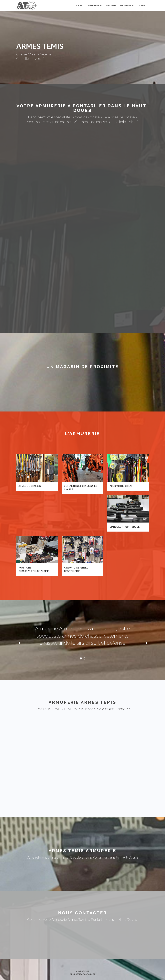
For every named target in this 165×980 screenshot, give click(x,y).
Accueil (80, 6)
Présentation (95, 6)
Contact (142, 6)
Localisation (127, 6)
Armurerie (111, 6)
